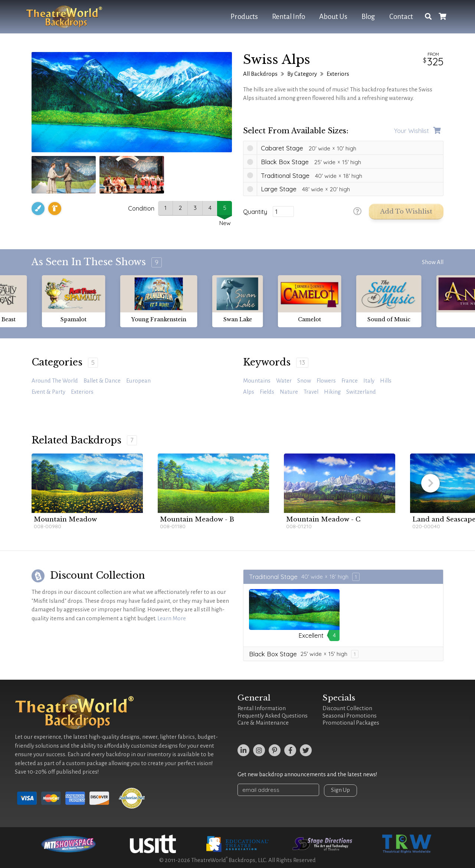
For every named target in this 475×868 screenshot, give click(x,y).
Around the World (55, 381)
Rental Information (262, 708)
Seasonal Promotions (350, 716)
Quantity (255, 212)
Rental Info (289, 17)
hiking (332, 392)
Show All (433, 262)
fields (267, 392)
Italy (369, 381)
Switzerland (361, 392)
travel (311, 392)
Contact (401, 17)
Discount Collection (347, 708)
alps (249, 392)
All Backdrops (260, 74)
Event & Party (48, 392)
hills (386, 381)
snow (304, 381)
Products (244, 17)
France (350, 381)
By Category (302, 74)
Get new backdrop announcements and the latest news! (307, 774)
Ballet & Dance (102, 381)
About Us (333, 17)
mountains (257, 381)
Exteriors (338, 74)
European (138, 381)
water (284, 381)
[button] (430, 483)
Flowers (326, 381)
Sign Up (340, 790)
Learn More (172, 618)
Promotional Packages (351, 723)
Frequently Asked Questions (273, 716)
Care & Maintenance (263, 723)
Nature (289, 392)
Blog (368, 17)
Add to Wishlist (406, 212)
